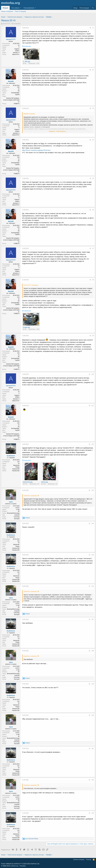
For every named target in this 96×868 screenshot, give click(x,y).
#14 (93, 523)
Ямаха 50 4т (8, 20)
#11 (93, 406)
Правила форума (79, 860)
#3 (93, 108)
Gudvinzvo (11, 456)
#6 (93, 210)
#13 (93, 490)
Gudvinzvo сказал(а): (30, 496)
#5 (93, 178)
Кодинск (17, 49)
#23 (93, 813)
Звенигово (16, 465)
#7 (93, 248)
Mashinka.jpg (28, 482)
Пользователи (29, 8)
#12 (93, 444)
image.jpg (26, 327)
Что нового (15, 8)
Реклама (22, 866)
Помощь (89, 860)
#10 (93, 374)
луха (11, 502)
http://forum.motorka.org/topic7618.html (36, 150)
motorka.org (14, 866)
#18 (93, 651)
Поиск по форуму (20, 11)
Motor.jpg (45, 482)
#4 (93, 140)
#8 (93, 280)
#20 (93, 715)
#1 (93, 28)
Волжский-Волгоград (13, 513)
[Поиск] (93, 8)
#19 (93, 684)
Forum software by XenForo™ (20, 864)
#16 (93, 586)
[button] (21, 8)
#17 (93, 619)
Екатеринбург (15, 93)
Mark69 (11, 81)
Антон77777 (7, 24)
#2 (93, 70)
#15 (93, 555)
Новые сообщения (7, 11)
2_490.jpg (26, 61)
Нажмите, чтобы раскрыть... (58, 131)
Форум (5, 8)
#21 (93, 748)
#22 (93, 780)
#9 (93, 336)
